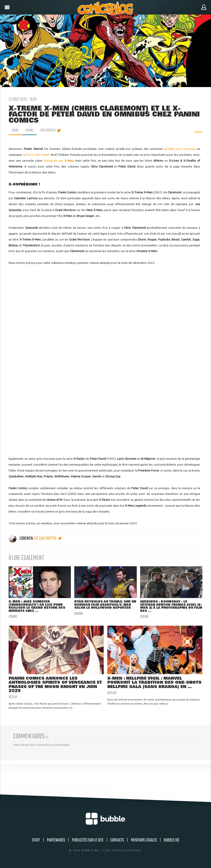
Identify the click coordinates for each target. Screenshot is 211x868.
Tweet (198, 132)
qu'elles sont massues (180, 149)
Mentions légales (144, 840)
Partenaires (56, 840)
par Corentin (48, 131)
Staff (36, 840)
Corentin (21, 539)
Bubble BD (171, 840)
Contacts (117, 840)
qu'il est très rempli (36, 155)
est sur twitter (48, 539)
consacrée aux (58, 160)
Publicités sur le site (88, 840)
